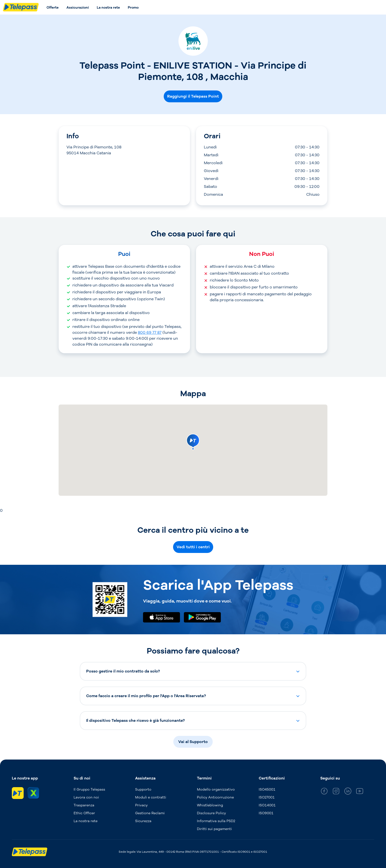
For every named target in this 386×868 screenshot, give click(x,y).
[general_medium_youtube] (360, 792)
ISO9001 (266, 813)
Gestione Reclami (150, 813)
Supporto (143, 789)
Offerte (53, 8)
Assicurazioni (78, 8)
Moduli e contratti (151, 797)
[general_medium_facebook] (324, 792)
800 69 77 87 (150, 333)
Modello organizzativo (216, 789)
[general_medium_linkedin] (348, 792)
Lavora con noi (86, 797)
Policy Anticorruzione (215, 797)
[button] (193, 671)
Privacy (141, 805)
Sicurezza (143, 821)
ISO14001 (267, 805)
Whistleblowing (210, 805)
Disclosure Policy (211, 813)
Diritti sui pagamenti (214, 829)
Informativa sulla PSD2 (216, 821)
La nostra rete (108, 8)
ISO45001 (267, 789)
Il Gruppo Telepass (89, 789)
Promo (133, 8)
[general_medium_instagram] (336, 792)
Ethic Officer (84, 813)
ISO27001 (267, 797)
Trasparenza (84, 805)
